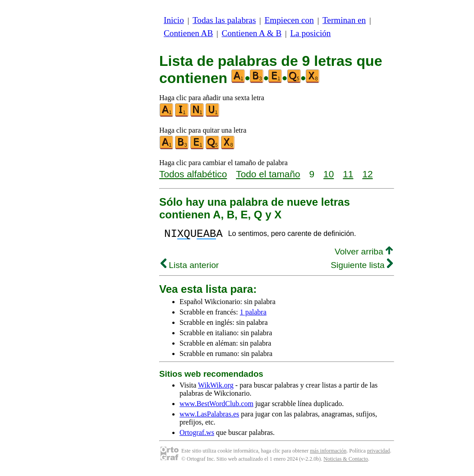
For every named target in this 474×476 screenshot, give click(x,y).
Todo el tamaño (268, 174)
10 (329, 174)
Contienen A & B (251, 33)
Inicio (174, 20)
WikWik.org (216, 388)
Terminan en (344, 20)
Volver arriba (364, 254)
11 (348, 174)
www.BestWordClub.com (216, 406)
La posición (310, 33)
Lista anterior (190, 268)
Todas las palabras (224, 20)
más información (328, 453)
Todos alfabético (193, 174)
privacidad (379, 453)
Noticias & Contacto (346, 462)
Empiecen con (289, 20)
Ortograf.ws (197, 435)
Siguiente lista (362, 268)
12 (367, 174)
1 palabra (253, 315)
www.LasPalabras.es (209, 417)
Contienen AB (188, 33)
